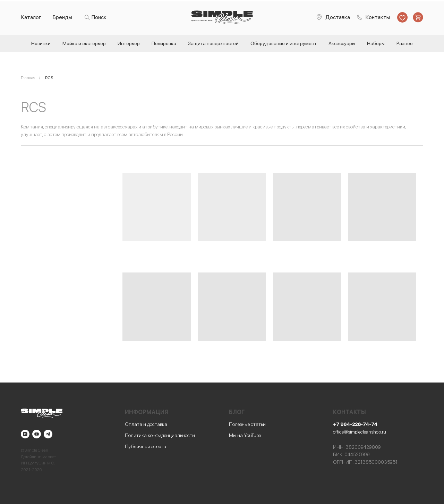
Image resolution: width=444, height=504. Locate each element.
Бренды (62, 17)
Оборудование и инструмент (284, 43)
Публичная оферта (146, 446)
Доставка (338, 17)
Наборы (376, 43)
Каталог (31, 17)
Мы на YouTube (245, 435)
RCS (49, 78)
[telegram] (48, 434)
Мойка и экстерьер (84, 43)
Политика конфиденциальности (160, 435)
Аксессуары (342, 43)
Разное (405, 43)
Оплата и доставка (146, 424)
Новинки (41, 43)
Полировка (164, 43)
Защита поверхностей (213, 43)
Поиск (99, 17)
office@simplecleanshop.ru (360, 432)
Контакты (378, 17)
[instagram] (25, 434)
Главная (28, 78)
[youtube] (37, 434)
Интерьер (129, 43)
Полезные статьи (247, 424)
